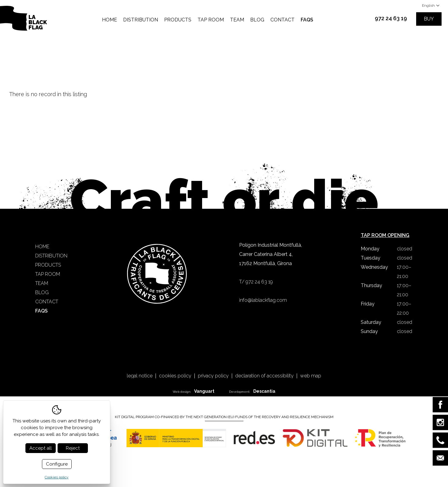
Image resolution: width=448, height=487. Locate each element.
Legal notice (140, 376)
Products (178, 20)
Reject (73, 448)
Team (237, 20)
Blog (257, 20)
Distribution (141, 20)
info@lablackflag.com (263, 300)
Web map (311, 376)
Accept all (41, 448)
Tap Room (211, 20)
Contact (282, 20)
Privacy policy (213, 376)
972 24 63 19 (391, 18)
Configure (57, 464)
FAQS (307, 20)
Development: (252, 391)
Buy (429, 19)
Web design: (194, 391)
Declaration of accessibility (264, 376)
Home (109, 20)
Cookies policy (175, 376)
